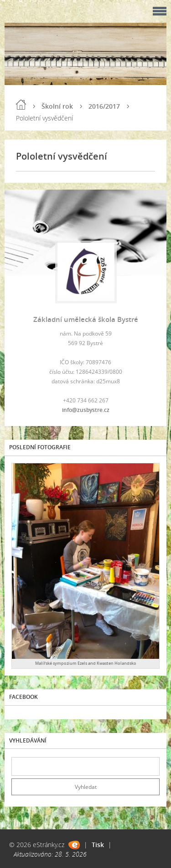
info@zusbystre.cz (86, 410)
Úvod (21, 105)
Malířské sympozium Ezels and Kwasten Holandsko (86, 663)
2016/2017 (104, 106)
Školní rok (57, 106)
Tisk (98, 845)
